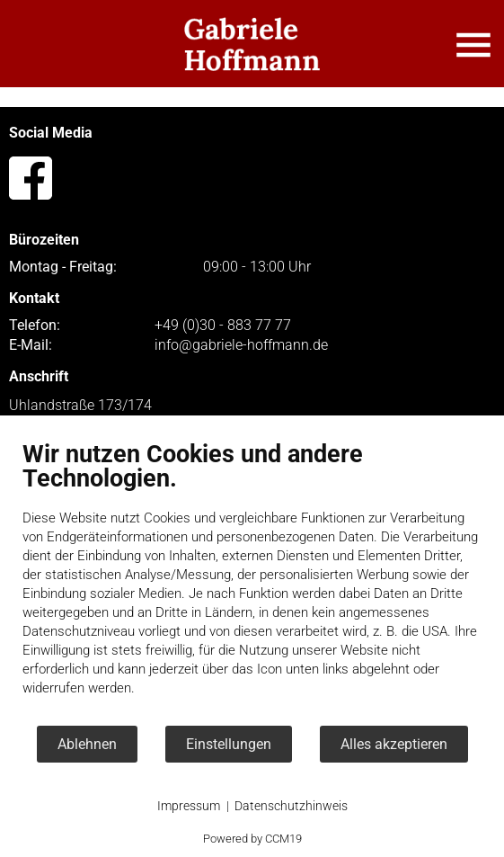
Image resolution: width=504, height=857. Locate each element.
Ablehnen (87, 744)
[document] (252, 582)
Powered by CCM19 (252, 839)
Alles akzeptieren (394, 744)
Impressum (189, 806)
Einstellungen (229, 744)
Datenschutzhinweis (291, 806)
